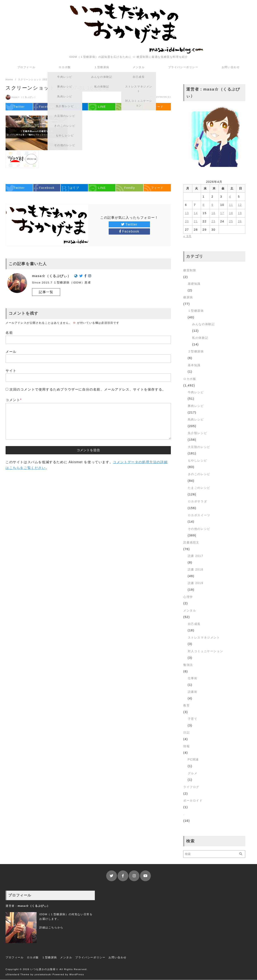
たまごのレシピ (199, 488)
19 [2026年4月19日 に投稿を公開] (240, 213)
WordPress (77, 975)
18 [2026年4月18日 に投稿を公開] (231, 213)
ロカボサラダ (198, 502)
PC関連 (193, 760)
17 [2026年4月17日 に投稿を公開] (222, 213)
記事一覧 (46, 292)
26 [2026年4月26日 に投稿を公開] (240, 222)
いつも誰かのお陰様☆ (44, 969)
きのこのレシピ (199, 474)
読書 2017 (196, 556)
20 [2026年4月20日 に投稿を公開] (187, 222)
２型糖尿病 (196, 352)
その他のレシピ (199, 529)
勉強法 (188, 665)
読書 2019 (196, 583)
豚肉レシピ (196, 406)
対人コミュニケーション (206, 651)
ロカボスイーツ (199, 515)
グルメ (193, 773)
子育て (193, 719)
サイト (11, 371)
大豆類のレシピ (199, 447)
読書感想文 (191, 543)
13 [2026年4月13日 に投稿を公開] (187, 213)
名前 (9, 333)
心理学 (188, 597)
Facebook (129, 232)
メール (11, 352)
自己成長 (194, 624)
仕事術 (193, 678)
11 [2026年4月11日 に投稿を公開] (231, 205)
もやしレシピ (198, 461)
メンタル (139, 67)
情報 (186, 746)
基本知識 (194, 365)
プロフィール (26, 67)
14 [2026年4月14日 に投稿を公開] (196, 213)
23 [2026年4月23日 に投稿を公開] (213, 222)
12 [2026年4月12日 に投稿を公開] (240, 205)
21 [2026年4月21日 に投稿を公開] (196, 222)
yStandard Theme (17, 975)
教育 (186, 706)
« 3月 (187, 236)
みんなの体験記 (203, 324)
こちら (53, 928)
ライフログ (191, 787)
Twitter (129, 225)
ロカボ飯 (65, 67)
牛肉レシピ (196, 392)
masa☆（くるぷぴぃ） (24, 97)
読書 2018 (196, 570)
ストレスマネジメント (204, 638)
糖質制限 (190, 270)
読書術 (193, 692)
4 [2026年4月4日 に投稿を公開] (230, 197)
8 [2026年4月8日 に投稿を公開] (204, 205)
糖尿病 (188, 298)
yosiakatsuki (43, 975)
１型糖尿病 (102, 67)
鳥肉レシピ (196, 420)
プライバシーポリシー (183, 67)
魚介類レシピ (198, 433)
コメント (14, 400)
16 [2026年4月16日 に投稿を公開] (213, 213)
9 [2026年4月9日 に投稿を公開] (212, 205)
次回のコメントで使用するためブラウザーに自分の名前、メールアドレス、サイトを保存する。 (88, 390)
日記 (186, 733)
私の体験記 (200, 338)
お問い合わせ (231, 67)
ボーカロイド (193, 801)
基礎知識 (194, 284)
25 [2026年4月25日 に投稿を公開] (231, 222)
